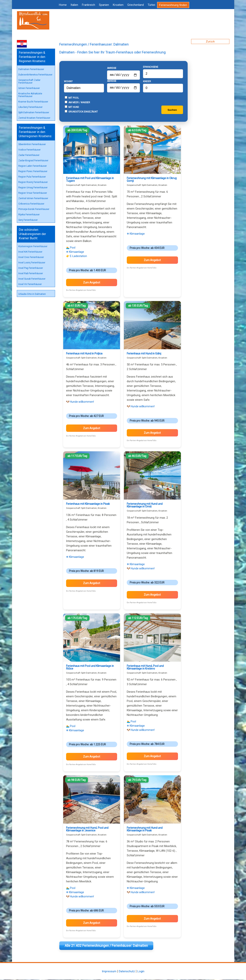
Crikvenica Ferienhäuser (31, 204)
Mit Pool (72, 98)
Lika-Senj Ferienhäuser (30, 107)
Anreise (112, 67)
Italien (74, 5)
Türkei (151, 5)
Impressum (109, 972)
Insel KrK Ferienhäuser (30, 252)
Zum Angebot (92, 283)
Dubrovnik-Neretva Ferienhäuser (35, 75)
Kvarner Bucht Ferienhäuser (33, 102)
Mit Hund (72, 107)
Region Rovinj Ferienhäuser (33, 182)
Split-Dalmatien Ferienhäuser (34, 112)
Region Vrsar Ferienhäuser (33, 193)
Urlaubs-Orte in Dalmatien (32, 294)
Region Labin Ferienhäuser (33, 166)
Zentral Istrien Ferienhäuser (33, 198)
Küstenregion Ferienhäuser (33, 246)
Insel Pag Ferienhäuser (31, 268)
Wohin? (68, 82)
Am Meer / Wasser (77, 103)
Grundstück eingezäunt (81, 112)
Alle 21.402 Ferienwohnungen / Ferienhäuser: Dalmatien (106, 946)
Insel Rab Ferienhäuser (31, 273)
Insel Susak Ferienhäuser (32, 279)
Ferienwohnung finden (173, 5)
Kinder (147, 82)
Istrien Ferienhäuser (29, 88)
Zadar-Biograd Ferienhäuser (33, 161)
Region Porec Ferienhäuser (33, 171)
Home (63, 5)
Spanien (104, 5)
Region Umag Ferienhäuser (33, 188)
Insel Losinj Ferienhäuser (32, 263)
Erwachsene (151, 67)
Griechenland (136, 5)
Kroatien (118, 5)
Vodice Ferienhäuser (29, 150)
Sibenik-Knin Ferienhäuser (32, 144)
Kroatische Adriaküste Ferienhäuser (30, 95)
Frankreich (89, 5)
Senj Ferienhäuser (28, 220)
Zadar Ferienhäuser (29, 155)
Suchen (172, 110)
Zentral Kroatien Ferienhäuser (34, 118)
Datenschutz (127, 972)
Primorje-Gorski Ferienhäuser (34, 209)
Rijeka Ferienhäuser (29, 215)
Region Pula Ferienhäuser (32, 177)
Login (141, 972)
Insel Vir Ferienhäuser (30, 284)
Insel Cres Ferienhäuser (31, 257)
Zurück (210, 41)
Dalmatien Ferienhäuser (31, 69)
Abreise (112, 81)
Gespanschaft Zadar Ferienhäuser (29, 81)
